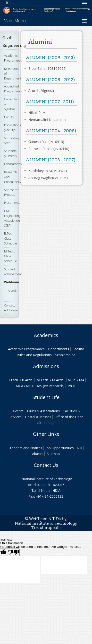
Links (9, 3)
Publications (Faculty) (13, 127)
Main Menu (15, 21)
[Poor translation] (13, 552)
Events (18, 411)
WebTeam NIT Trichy (48, 519)
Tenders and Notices (26, 448)
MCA (19, 386)
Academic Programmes (13, 58)
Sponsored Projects (12, 192)
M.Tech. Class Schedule (11, 256)
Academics (46, 335)
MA (82, 380)
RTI (80, 448)
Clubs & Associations (44, 411)
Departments (59, 349)
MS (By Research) (51, 386)
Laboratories (13, 164)
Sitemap (53, 454)
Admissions (46, 366)
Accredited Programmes (13, 89)
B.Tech (13, 380)
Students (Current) (10, 153)
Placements (12, 203)
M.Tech (42, 380)
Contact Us (46, 465)
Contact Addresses (11, 308)
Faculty (9, 117)
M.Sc (71, 380)
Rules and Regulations (34, 355)
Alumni (38, 454)
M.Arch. (58, 380)
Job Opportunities (60, 448)
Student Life (46, 397)
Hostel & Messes (38, 417)
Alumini (13, 291)
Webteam (12, 282)
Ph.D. (72, 386)
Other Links (46, 434)
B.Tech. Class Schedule (11, 238)
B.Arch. (27, 380)
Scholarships (65, 355)
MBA (30, 386)
